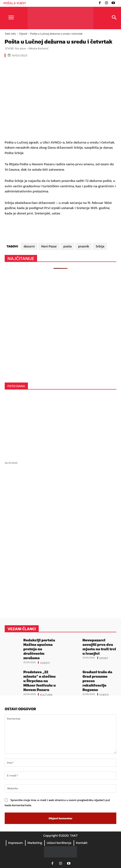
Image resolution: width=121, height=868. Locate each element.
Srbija (100, 246)
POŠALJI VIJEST (15, 3)
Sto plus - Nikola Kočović (32, 48)
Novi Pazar (49, 246)
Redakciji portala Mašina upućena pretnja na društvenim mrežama (39, 649)
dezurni (29, 246)
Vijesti (23, 34)
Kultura (46, 694)
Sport (104, 658)
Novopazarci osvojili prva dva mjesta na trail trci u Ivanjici (99, 647)
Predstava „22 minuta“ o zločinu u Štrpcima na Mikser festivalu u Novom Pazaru (39, 681)
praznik (84, 246)
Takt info (10, 34)
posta (67, 246)
